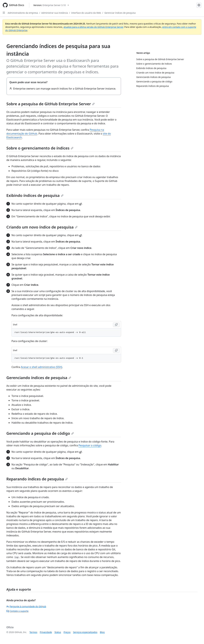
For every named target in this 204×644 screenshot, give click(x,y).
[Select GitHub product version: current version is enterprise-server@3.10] (51, 5)
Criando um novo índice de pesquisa (42, 227)
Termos (33, 632)
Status (58, 632)
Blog (102, 632)
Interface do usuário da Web (86, 13)
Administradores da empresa (23, 13)
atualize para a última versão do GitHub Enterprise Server (93, 27)
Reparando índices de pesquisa (37, 479)
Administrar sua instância (55, 13)
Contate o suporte (17, 611)
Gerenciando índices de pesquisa (39, 378)
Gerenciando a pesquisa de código (40, 433)
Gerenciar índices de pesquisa (120, 13)
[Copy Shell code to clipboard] (116, 325)
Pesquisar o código (90, 445)
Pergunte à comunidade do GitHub (26, 606)
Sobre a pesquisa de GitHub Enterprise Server (51, 104)
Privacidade (46, 632)
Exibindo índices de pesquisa (35, 195)
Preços (67, 632)
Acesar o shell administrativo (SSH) (42, 367)
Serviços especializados (85, 632)
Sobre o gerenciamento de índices (40, 148)
